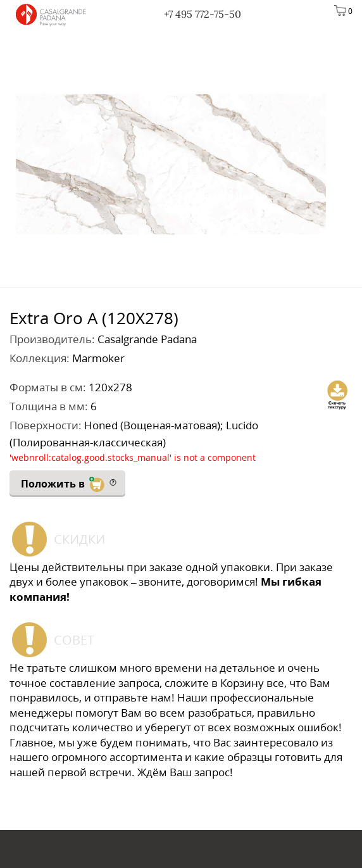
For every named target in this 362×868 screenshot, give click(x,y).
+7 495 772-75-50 (203, 14)
